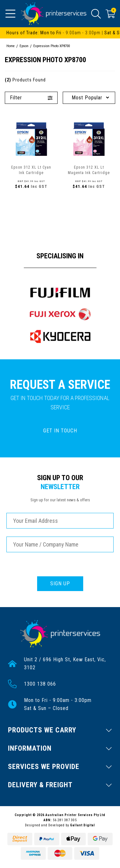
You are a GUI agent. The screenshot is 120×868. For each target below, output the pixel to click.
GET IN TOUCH (60, 431)
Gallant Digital (83, 825)
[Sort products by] (89, 98)
